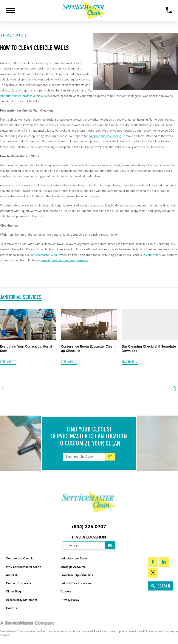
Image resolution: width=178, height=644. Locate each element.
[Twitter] (153, 573)
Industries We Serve (74, 558)
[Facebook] (153, 562)
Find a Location (89, 537)
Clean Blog (13, 591)
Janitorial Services (12, 35)
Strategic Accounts (73, 567)
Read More (6, 362)
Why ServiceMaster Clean (24, 567)
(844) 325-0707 (89, 527)
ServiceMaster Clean (45, 255)
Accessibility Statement (22, 600)
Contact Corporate (19, 583)
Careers (66, 591)
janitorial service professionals (20, 96)
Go (110, 457)
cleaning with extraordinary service (64, 260)
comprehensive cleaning (105, 136)
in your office (151, 255)
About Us (12, 575)
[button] (10, 10)
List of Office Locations (76, 583)
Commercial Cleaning (21, 558)
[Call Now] (169, 10)
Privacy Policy (70, 600)
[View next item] (175, 389)
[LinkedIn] (164, 562)
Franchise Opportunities (77, 575)
